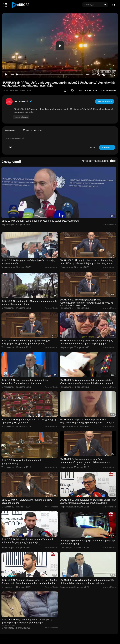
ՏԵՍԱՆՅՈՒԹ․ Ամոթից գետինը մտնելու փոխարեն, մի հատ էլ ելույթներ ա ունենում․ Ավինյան (87, 582)
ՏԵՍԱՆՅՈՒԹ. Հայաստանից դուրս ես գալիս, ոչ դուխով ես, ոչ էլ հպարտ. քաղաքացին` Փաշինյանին (27, 623)
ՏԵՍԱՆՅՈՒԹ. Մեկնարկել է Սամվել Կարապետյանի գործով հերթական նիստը (29, 303)
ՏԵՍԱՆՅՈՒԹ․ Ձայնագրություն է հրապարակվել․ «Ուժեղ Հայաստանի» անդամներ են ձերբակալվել (87, 382)
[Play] (6, 75)
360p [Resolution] (109, 75)
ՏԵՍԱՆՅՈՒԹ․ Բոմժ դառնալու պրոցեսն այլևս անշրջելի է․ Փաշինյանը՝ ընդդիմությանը (26, 342)
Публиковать (107, 147)
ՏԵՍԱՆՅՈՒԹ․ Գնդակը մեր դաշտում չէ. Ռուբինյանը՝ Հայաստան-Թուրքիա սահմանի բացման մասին (29, 582)
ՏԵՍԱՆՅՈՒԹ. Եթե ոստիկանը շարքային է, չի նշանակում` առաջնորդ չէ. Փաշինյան (25, 382)
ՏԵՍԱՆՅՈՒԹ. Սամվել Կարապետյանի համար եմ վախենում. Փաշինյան (40, 221)
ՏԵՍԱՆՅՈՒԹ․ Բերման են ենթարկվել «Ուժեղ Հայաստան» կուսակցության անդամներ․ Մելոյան (87, 421)
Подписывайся (105, 101)
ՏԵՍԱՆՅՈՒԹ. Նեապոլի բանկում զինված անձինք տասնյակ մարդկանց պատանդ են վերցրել (86, 342)
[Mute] (104, 75)
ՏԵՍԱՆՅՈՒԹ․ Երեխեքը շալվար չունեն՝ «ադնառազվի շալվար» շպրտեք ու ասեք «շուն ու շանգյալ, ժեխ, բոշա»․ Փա (86, 303)
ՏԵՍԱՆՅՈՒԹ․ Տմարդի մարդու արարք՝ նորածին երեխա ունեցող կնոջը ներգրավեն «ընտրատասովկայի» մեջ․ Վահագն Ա (27, 542)
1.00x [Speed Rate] (94, 75)
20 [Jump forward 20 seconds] (99, 75)
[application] (60, 46)
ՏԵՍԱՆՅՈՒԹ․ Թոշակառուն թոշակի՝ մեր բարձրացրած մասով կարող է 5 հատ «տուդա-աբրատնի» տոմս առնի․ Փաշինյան (86, 462)
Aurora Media (23, 101)
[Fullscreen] (114, 75)
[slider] (50, 74)
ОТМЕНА (92, 147)
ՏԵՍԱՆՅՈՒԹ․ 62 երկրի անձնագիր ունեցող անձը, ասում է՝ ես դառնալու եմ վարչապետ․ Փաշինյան (87, 262)
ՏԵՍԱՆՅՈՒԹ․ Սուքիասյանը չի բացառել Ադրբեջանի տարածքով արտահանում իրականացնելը (88, 501)
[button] (114, 5)
